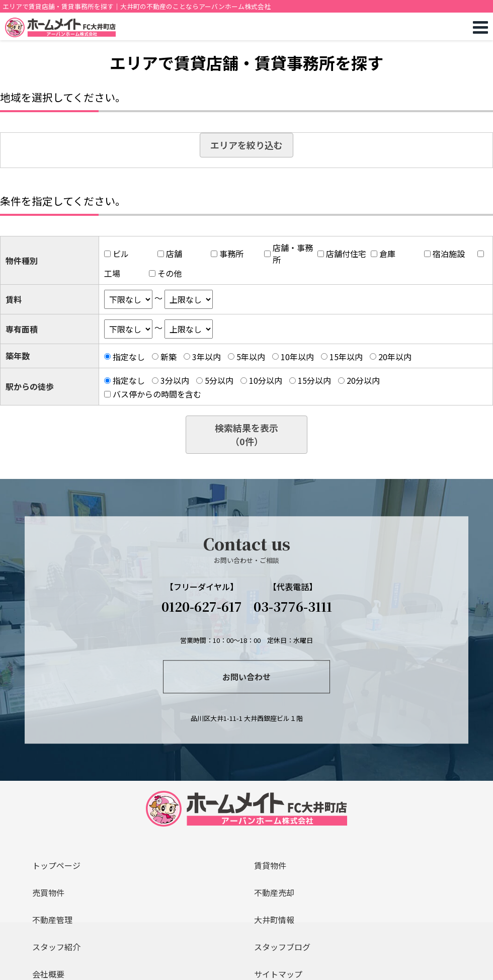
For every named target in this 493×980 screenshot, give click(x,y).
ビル (121, 254)
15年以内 (346, 357)
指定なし (129, 357)
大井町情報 (274, 920)
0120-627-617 (202, 606)
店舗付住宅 (346, 254)
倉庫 (387, 254)
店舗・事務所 (293, 254)
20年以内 (395, 357)
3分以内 (175, 380)
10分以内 (266, 380)
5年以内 (251, 357)
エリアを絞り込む (247, 145)
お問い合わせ (247, 677)
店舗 (174, 254)
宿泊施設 (449, 254)
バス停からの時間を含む (157, 394)
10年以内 (297, 357)
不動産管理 (52, 920)
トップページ (56, 865)
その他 (170, 273)
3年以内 (207, 357)
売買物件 (48, 892)
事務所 (231, 254)
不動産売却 (274, 892)
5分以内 (219, 380)
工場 (112, 273)
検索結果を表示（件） (247, 434)
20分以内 (363, 380)
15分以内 (314, 380)
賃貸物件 (270, 865)
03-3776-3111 (293, 606)
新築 (169, 357)
